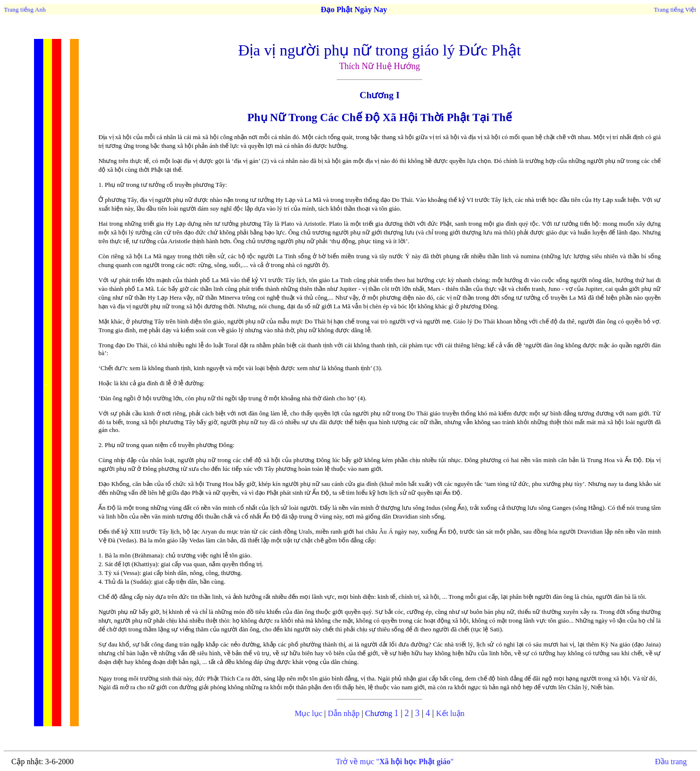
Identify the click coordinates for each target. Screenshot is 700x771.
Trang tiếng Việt (675, 9)
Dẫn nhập (344, 713)
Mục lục (308, 713)
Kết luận (450, 713)
